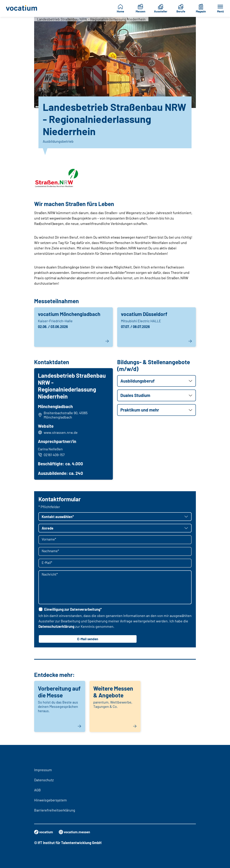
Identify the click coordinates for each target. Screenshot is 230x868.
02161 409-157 (52, 455)
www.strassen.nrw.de (61, 433)
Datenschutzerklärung (56, 627)
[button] (157, 381)
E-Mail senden (88, 640)
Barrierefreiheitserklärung (55, 810)
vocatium (44, 832)
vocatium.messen (77, 832)
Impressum (43, 770)
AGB (37, 790)
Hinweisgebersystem (50, 800)
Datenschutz (44, 780)
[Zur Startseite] (22, 8)
